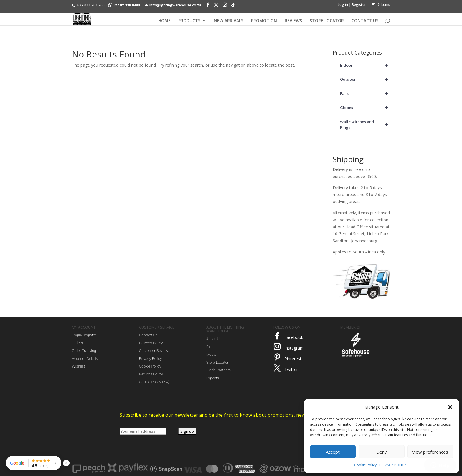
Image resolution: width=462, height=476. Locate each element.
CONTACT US (365, 21)
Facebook (294, 337)
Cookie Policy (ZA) (154, 382)
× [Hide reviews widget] (66, 463)
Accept (333, 452)
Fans (365, 93)
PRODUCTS (189, 21)
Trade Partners (218, 370)
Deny (382, 452)
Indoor (365, 65)
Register (359, 5)
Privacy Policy (150, 359)
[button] (450, 407)
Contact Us (148, 335)
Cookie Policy (365, 465)
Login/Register (84, 335)
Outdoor (365, 79)
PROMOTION (264, 21)
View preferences (430, 452)
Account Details (85, 359)
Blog (210, 347)
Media (211, 354)
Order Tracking (84, 351)
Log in (343, 5)
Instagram (294, 348)
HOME (164, 21)
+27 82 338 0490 (125, 5)
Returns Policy (151, 374)
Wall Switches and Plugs (365, 125)
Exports (213, 378)
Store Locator (217, 362)
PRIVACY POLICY (393, 465)
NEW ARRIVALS (229, 21)
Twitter (291, 369)
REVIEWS (293, 21)
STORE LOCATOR (327, 21)
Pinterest (293, 359)
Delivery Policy (151, 343)
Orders (77, 343)
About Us (214, 339)
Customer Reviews (155, 351)
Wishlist (78, 366)
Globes (365, 108)
